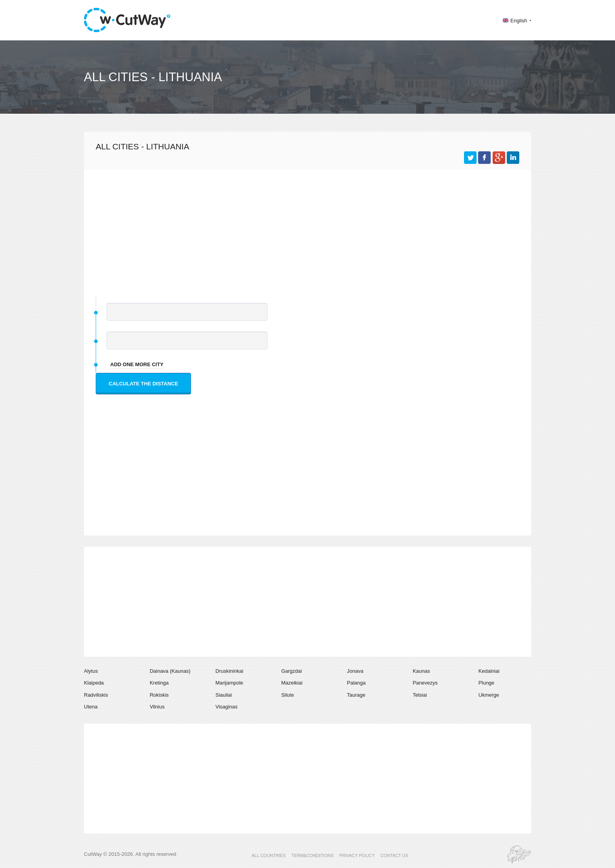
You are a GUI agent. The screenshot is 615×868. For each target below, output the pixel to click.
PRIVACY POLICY (357, 855)
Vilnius (157, 707)
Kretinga (159, 683)
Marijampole (229, 683)
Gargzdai (292, 671)
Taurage (356, 695)
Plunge (486, 683)
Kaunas (421, 671)
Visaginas (226, 707)
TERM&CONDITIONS (313, 855)
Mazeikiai (292, 683)
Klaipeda (94, 683)
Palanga (357, 683)
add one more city (137, 364)
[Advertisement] (307, 229)
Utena (91, 707)
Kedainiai (489, 671)
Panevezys (425, 683)
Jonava (355, 671)
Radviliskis (96, 695)
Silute (288, 695)
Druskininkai (229, 671)
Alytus (91, 671)
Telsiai (420, 695)
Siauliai (224, 695)
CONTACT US (394, 855)
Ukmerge (489, 695)
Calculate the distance (143, 384)
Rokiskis (159, 695)
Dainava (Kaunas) (170, 671)
